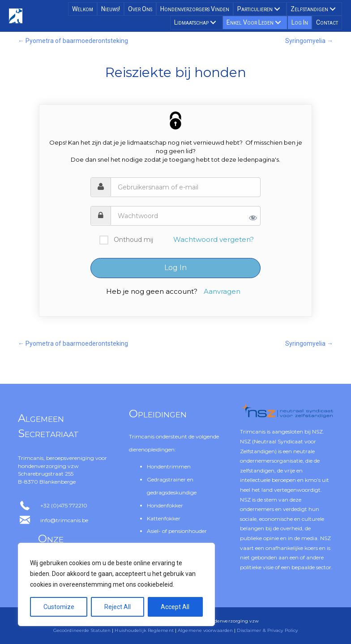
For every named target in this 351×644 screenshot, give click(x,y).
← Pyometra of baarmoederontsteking (73, 41)
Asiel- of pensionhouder (177, 531)
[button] (277, 9)
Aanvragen (222, 291)
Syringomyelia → (309, 41)
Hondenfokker (165, 505)
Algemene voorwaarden (205, 630)
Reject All (118, 607)
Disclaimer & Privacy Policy (267, 630)
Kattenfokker (164, 518)
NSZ (317, 431)
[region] (116, 584)
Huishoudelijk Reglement (144, 630)
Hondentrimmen (169, 466)
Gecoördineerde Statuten (82, 630)
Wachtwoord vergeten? (214, 239)
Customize (59, 607)
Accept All (175, 607)
